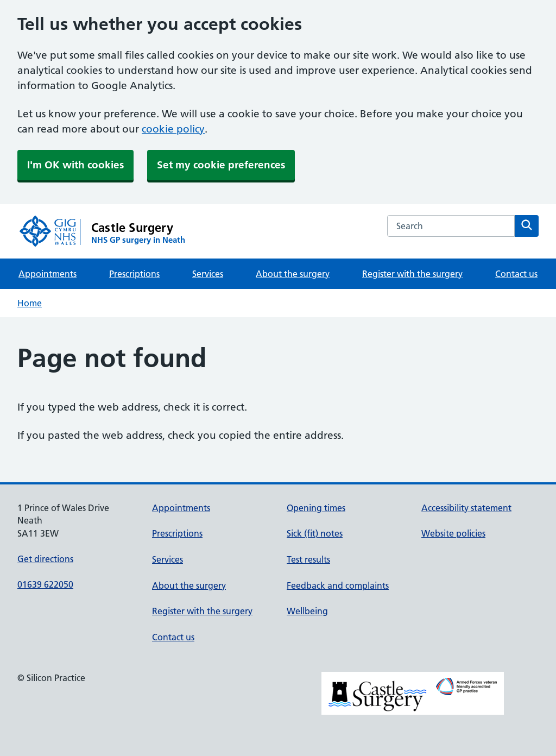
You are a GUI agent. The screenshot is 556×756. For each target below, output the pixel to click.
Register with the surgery (412, 274)
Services (208, 274)
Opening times (316, 508)
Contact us (516, 274)
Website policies (453, 533)
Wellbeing (307, 611)
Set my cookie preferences (221, 165)
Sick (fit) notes (315, 533)
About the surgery (293, 274)
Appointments (48, 274)
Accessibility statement (466, 508)
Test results (308, 559)
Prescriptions (134, 274)
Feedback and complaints (338, 585)
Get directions (45, 559)
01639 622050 (45, 584)
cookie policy (173, 129)
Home (30, 303)
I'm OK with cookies (75, 165)
